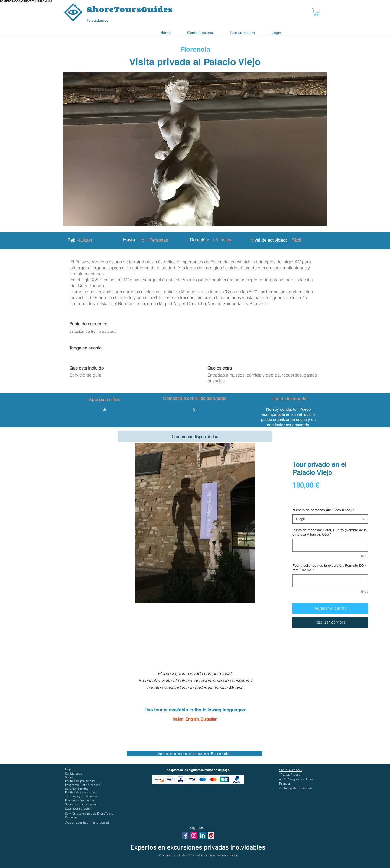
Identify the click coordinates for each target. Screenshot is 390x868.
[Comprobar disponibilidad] (195, 436)
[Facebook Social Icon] (185, 835)
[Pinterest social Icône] (211, 835)
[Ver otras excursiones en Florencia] (194, 754)
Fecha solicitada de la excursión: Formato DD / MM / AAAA (329, 568)
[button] (316, 12)
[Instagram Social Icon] (194, 835)
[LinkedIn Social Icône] (202, 835)
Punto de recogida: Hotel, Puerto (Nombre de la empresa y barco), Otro (330, 532)
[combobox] (330, 519)
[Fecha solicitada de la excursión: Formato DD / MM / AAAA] (330, 581)
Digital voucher (306, 500)
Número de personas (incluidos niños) (323, 510)
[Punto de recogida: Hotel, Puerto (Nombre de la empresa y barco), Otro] (330, 545)
